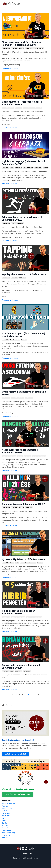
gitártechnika (6, 48)
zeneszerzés (38, 168)
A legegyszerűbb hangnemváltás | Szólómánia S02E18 (20, 451)
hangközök (5, 456)
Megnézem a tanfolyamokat (18, 794)
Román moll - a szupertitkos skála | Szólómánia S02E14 (21, 666)
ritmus (13, 223)
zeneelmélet (27, 108)
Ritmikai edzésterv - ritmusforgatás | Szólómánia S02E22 (22, 218)
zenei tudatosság (39, 48)
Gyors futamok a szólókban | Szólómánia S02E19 (24, 393)
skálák (12, 108)
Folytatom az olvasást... (10, 68)
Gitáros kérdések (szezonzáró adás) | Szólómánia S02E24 (22, 103)
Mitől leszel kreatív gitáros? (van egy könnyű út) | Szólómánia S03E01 (21, 44)
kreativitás (14, 48)
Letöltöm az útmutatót (15, 754)
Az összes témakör (9, 804)
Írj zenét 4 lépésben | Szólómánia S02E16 (24, 559)
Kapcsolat (17, 858)
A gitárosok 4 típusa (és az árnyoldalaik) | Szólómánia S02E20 (24, 335)
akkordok (5, 806)
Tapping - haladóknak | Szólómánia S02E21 (25, 274)
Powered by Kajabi (25, 863)
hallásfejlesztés (8, 811)
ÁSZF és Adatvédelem (30, 858)
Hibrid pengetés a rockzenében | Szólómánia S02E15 (19, 612)
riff (3, 818)
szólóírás (21, 48)
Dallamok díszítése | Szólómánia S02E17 (23, 504)
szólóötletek (29, 48)
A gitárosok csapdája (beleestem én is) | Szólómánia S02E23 (23, 163)
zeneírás (46, 168)
